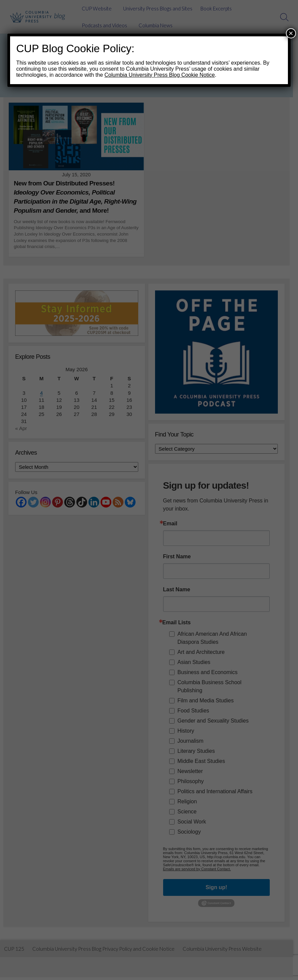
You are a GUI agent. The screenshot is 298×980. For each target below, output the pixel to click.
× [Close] (291, 33)
